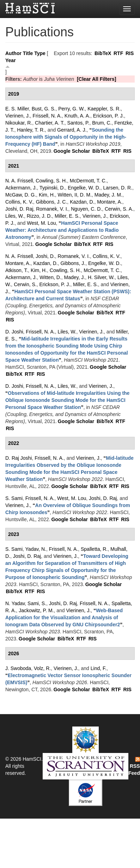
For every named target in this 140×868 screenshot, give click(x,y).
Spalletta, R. (94, 549)
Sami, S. (37, 603)
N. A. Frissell (19, 181)
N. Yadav (15, 603)
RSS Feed (134, 766)
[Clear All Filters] (97, 79)
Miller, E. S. (67, 216)
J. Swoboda (18, 668)
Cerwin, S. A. (119, 209)
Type (40, 53)
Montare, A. (110, 202)
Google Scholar (72, 151)
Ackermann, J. (21, 188)
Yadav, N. (36, 549)
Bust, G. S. (44, 109)
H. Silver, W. (101, 277)
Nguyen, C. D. (86, 209)
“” (66, 137)
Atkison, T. (17, 270)
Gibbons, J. (73, 263)
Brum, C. (102, 123)
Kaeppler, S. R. (104, 109)
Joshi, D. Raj (19, 209)
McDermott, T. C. (88, 181)
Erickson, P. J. (109, 116)
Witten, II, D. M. (75, 195)
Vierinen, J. (18, 116)
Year (11, 60)
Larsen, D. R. (118, 188)
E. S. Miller (17, 109)
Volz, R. (42, 668)
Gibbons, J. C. (52, 202)
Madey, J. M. (108, 195)
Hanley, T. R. (31, 130)
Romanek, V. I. (52, 209)
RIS (130, 53)
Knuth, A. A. (77, 116)
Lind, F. (99, 668)
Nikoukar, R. (19, 123)
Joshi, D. (45, 256)
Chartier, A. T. (50, 123)
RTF (118, 53)
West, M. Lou (41, 223)
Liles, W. (15, 216)
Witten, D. (50, 277)
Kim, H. (47, 195)
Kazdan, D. (82, 202)
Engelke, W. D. (84, 188)
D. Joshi (14, 332)
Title (28, 53)
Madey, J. (75, 277)
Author (13, 53)
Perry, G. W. (71, 109)
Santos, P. (78, 123)
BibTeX (103, 53)
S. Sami (14, 498)
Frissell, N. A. (47, 116)
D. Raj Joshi (19, 458)
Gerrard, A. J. (72, 130)
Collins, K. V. (19, 202)
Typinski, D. (52, 188)
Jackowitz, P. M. (36, 610)
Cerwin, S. (25, 284)
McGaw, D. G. (21, 195)
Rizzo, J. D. (39, 216)
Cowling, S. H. (51, 181)
